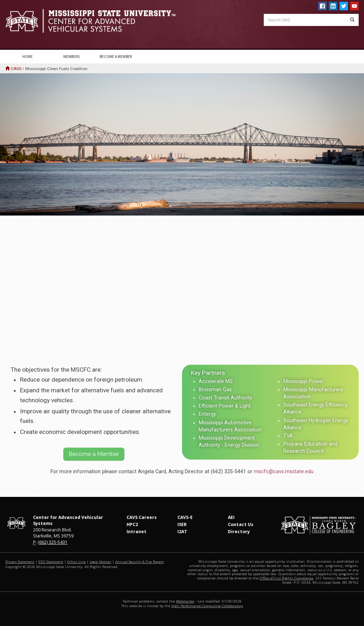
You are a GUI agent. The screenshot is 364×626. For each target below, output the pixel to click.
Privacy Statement (20, 562)
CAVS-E (185, 517)
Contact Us (241, 524)
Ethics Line (76, 562)
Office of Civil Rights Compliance (286, 578)
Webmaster (185, 601)
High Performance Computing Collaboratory (207, 606)
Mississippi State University (23, 25)
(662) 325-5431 (53, 542)
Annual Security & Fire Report (140, 562)
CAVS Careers (142, 517)
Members (71, 57)
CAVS (16, 69)
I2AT (182, 532)
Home (28, 57)
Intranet (136, 532)
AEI (231, 517)
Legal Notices (100, 562)
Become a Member (116, 57)
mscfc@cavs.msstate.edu (284, 484)
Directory (239, 532)
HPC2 (132, 524)
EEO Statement (51, 562)
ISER (182, 524)
